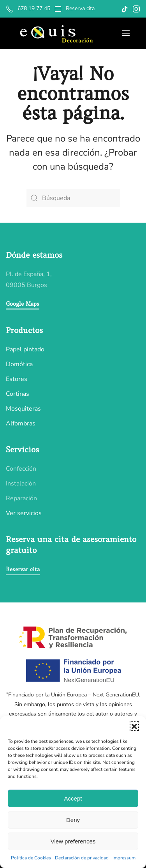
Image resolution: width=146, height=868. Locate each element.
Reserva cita (74, 9)
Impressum (124, 858)
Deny (73, 820)
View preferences (73, 841)
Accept (73, 798)
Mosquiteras (23, 409)
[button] (134, 726)
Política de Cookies (31, 858)
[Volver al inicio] (55, 33)
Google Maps (23, 304)
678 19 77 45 (28, 9)
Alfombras (21, 423)
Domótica (19, 364)
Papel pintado (25, 349)
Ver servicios (24, 513)
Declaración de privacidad (82, 858)
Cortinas (18, 394)
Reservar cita (23, 569)
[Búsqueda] (73, 198)
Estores (17, 379)
